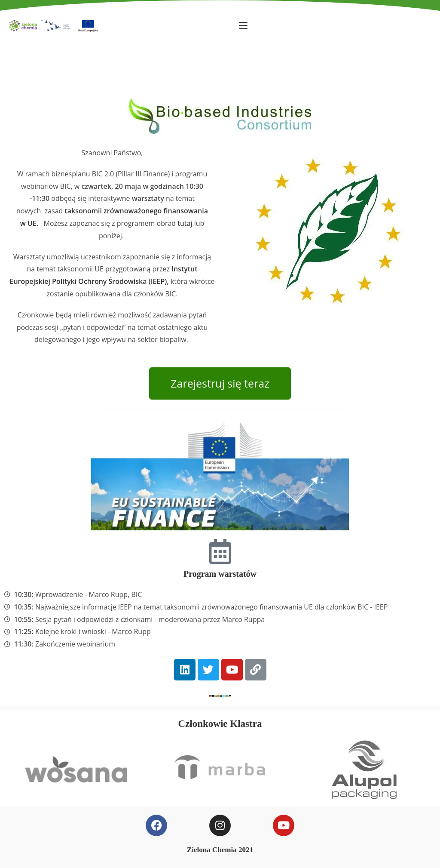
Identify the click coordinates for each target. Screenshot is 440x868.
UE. (34, 223)
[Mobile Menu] (243, 25)
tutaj (185, 223)
